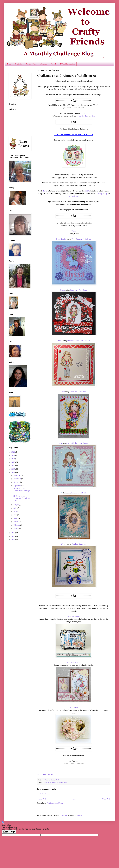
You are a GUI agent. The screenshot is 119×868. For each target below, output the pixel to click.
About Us (44, 64)
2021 (13, 459)
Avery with (72, 341)
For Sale (54, 64)
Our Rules (19, 64)
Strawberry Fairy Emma (78, 392)
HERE (45, 191)
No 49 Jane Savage (74, 616)
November (17, 479)
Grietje (81, 116)
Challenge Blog (101, 194)
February (17, 525)
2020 (13, 462)
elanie (65, 493)
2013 (13, 540)
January (16, 528)
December (17, 475)
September (17, 486)
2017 (13, 472)
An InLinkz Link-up (45, 775)
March (16, 522)
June (15, 511)
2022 (13, 455)
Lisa (60, 443)
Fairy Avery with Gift (79, 493)
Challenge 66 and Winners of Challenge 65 (22, 498)
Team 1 (66, 782)
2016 (13, 533)
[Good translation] (5, 832)
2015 (13, 536)
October (17, 482)
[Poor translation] (12, 832)
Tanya (74, 231)
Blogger (80, 815)
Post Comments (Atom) (55, 803)
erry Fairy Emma (81, 290)
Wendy (64, 544)
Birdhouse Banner (83, 341)
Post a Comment (46, 794)
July (15, 508)
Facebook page (74, 196)
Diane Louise (61, 239)
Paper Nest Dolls (58, 782)
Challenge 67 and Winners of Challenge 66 (22, 491)
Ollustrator (63, 815)
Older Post (106, 799)
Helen (60, 341)
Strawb (73, 290)
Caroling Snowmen (79, 544)
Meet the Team (31, 64)
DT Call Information (67, 64)
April (16, 518)
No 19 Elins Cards (74, 662)
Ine (86, 116)
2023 (13, 452)
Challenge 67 (47, 782)
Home (9, 64)
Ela (94, 116)
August (16, 505)
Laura (63, 392)
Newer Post (42, 799)
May (15, 515)
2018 (13, 469)
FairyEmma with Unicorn (81, 239)
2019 (13, 466)
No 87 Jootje (74, 707)
